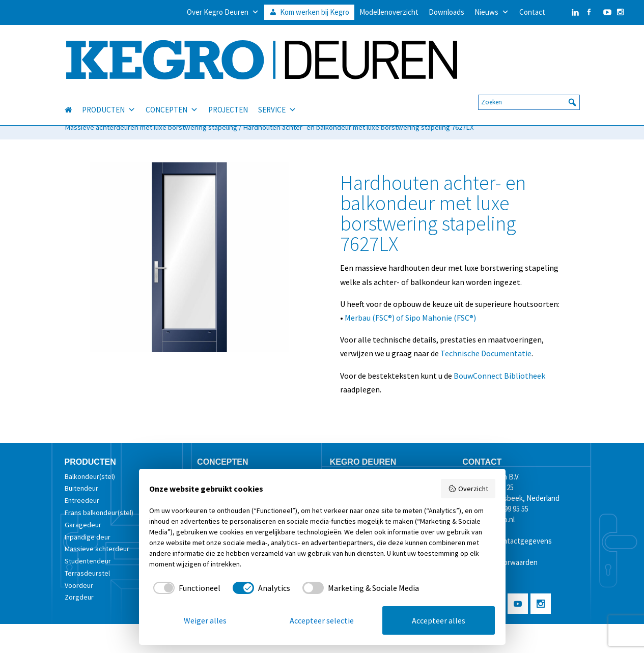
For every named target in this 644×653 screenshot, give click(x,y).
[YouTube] (605, 12)
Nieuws (492, 12)
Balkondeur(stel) (90, 476)
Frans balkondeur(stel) (99, 513)
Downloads (446, 12)
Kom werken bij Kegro (315, 12)
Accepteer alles (439, 620)
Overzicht (468, 489)
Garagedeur (83, 525)
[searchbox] (529, 90)
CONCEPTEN (172, 98)
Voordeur (79, 585)
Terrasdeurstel (87, 573)
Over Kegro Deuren (223, 12)
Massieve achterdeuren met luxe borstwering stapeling (151, 127)
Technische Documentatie (486, 353)
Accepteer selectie (322, 620)
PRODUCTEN (109, 98)
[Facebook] (589, 12)
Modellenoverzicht (389, 12)
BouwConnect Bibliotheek (499, 376)
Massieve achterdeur (97, 549)
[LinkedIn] (565, 12)
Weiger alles (205, 620)
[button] (572, 90)
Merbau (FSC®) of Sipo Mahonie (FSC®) (410, 318)
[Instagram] (620, 12)
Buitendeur (81, 488)
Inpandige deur (88, 537)
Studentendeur (88, 561)
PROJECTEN (228, 97)
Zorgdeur (79, 597)
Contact (532, 12)
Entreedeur (82, 500)
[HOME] (73, 98)
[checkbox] (185, 588)
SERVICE (277, 98)
